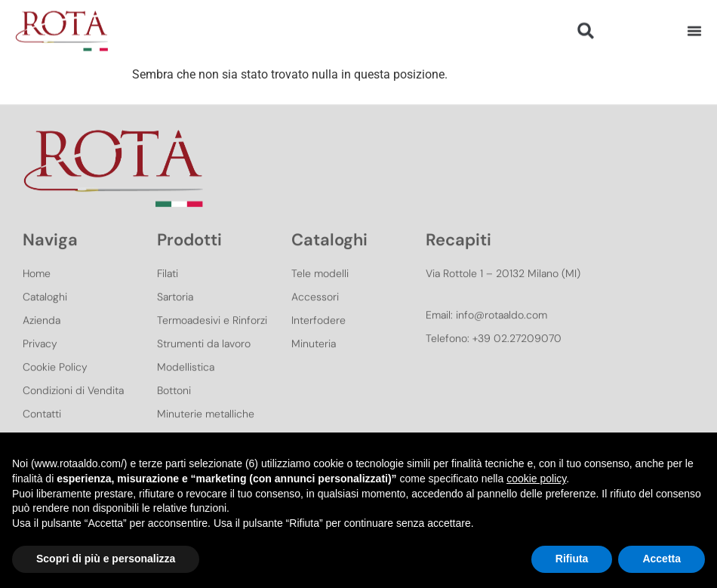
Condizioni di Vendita (73, 410)
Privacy (40, 363)
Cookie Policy (55, 386)
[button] (586, 28)
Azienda (42, 340)
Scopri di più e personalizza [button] (106, 559)
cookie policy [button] (536, 479)
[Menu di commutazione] (694, 27)
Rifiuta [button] (572, 559)
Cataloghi (45, 316)
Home (37, 293)
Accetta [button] (662, 559)
